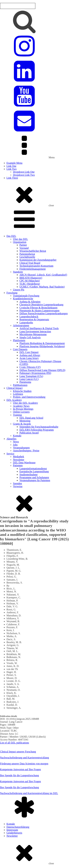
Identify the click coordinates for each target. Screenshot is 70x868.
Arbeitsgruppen (21, 325)
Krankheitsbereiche (23, 299)
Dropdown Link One (24, 172)
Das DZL (11, 236)
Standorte (18, 272)
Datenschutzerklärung (18, 827)
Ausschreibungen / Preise (26, 451)
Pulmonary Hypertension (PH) (35, 373)
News (16, 442)
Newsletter (19, 460)
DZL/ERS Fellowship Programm (37, 430)
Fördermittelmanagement (33, 269)
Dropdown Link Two (24, 175)
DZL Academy (14, 400)
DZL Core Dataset (29, 352)
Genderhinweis (14, 833)
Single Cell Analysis (30, 337)
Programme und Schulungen (34, 477)
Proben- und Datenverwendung (29, 397)
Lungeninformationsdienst (33, 469)
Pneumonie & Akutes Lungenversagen (39, 311)
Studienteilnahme (29, 475)
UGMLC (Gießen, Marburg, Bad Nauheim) (42, 287)
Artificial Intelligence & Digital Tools (39, 328)
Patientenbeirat (27, 254)
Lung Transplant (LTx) (31, 376)
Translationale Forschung (26, 296)
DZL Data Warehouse (24, 463)
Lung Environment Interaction (35, 331)
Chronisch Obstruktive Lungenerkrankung (41, 305)
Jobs (15, 445)
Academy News (21, 406)
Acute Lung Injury (29, 358)
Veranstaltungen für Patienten (35, 480)
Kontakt (17, 436)
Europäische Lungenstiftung (34, 471)
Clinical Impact (15, 388)
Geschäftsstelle (27, 257)
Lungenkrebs (26, 323)
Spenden (17, 483)
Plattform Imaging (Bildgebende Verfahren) (42, 346)
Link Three (12, 178)
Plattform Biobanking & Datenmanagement (42, 343)
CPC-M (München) (30, 281)
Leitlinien (18, 394)
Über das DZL (20, 239)
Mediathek (18, 457)
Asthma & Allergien (30, 302)
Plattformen (19, 340)
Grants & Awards (22, 424)
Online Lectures (21, 412)
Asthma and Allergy (30, 355)
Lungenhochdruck (29, 317)
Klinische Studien (22, 391)
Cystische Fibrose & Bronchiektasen (38, 308)
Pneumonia (25, 382)
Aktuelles (11, 439)
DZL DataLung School (31, 418)
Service (10, 454)
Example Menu (14, 163)
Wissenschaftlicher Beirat (33, 251)
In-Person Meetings (23, 409)
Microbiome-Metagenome (33, 334)
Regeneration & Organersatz (34, 319)
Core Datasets (20, 349)
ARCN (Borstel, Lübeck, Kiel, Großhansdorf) (43, 275)
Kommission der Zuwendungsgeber (38, 260)
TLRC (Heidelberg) (30, 284)
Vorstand (24, 248)
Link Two (12, 169)
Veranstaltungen (21, 448)
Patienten (18, 465)
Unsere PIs (19, 290)
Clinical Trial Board (30, 263)
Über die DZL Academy (25, 403)
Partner (23, 245)
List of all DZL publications (15, 743)
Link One (11, 166)
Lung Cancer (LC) (29, 379)
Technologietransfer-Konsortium (36, 266)
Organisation (20, 242)
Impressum (12, 830)
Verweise (18, 486)
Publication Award (29, 433)
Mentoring (25, 421)
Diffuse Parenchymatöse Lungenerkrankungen (44, 313)
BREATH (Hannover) (31, 278)
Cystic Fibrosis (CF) (30, 367)
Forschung (12, 293)
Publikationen (20, 385)
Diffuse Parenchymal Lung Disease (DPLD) (42, 370)
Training (17, 415)
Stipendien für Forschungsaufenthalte (39, 427)
